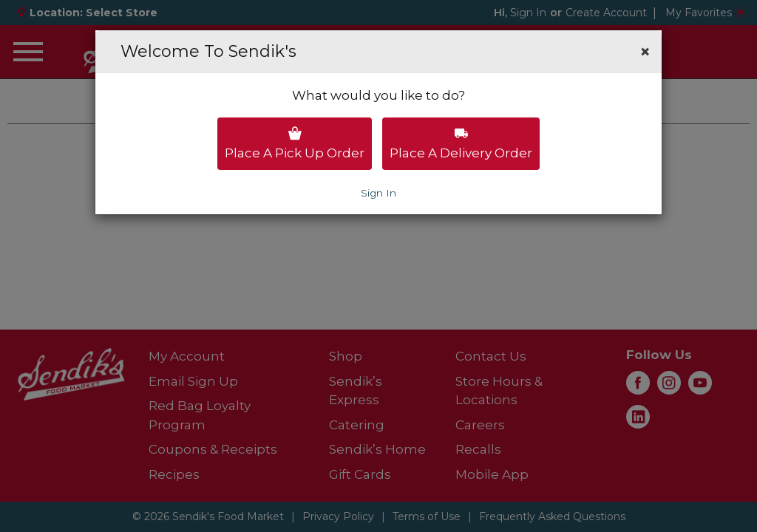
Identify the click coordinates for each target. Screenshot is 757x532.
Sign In (378, 193)
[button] (645, 52)
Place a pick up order (295, 143)
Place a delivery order (461, 143)
